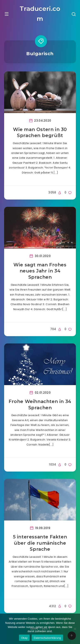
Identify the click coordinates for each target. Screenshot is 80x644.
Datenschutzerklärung (47, 638)
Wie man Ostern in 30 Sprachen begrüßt (40, 133)
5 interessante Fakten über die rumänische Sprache (40, 543)
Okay (24, 638)
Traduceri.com (40, 14)
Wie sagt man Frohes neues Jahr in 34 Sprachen (40, 271)
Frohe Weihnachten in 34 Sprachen (40, 405)
